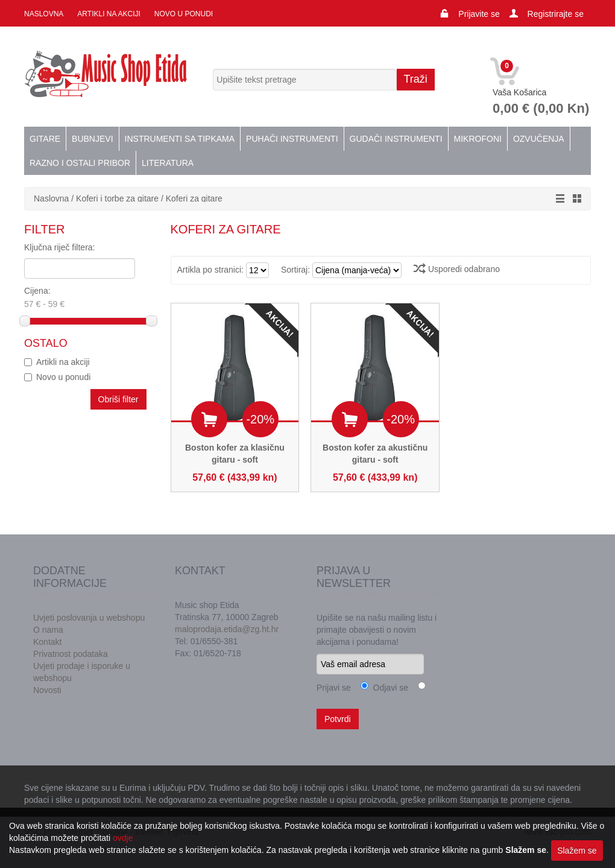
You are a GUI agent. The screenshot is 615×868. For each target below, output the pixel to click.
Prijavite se (479, 14)
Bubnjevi (92, 139)
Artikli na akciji (109, 14)
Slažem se (577, 851)
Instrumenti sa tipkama (180, 139)
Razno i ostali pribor (80, 163)
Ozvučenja (539, 139)
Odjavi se (388, 688)
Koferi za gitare (194, 198)
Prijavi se (334, 688)
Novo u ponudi (184, 14)
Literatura (168, 163)
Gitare (45, 139)
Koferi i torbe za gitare (117, 198)
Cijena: (75, 299)
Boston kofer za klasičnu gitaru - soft (235, 454)
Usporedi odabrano (457, 269)
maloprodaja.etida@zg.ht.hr (227, 629)
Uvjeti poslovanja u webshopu (89, 618)
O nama (48, 630)
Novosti (47, 690)
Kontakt (47, 642)
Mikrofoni (478, 139)
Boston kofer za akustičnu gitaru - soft (375, 454)
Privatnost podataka (71, 654)
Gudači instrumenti (396, 139)
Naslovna (44, 14)
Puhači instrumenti (292, 139)
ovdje (123, 838)
